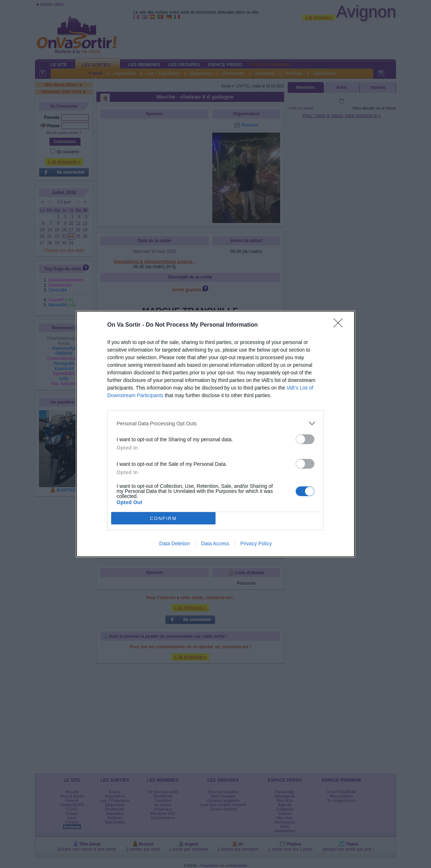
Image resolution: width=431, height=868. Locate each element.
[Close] (340, 325)
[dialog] (215, 434)
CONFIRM (163, 518)
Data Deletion (175, 543)
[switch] (305, 439)
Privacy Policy (256, 543)
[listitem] (215, 423)
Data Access (215, 543)
